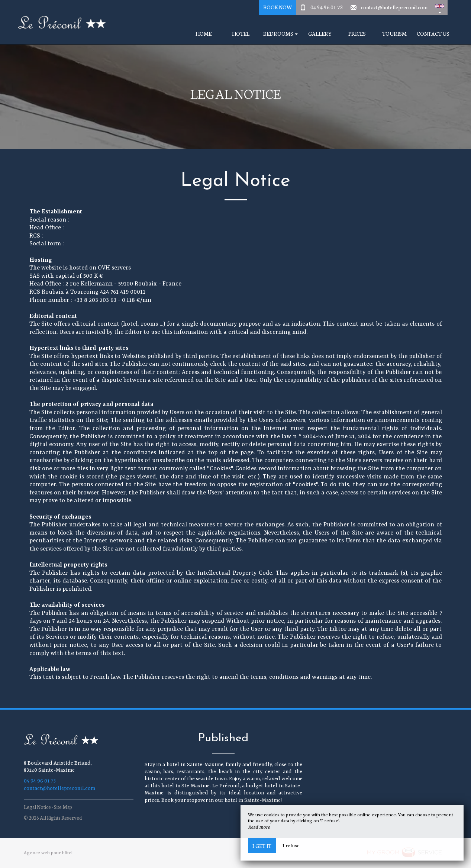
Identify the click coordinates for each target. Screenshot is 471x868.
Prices (357, 34)
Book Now (278, 7)
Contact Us (433, 34)
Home (204, 34)
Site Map (63, 807)
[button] (439, 7)
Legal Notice (37, 807)
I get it (262, 846)
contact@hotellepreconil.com (394, 7)
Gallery (320, 34)
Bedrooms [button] (280, 34)
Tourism (394, 34)
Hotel (241, 34)
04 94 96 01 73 (327, 7)
